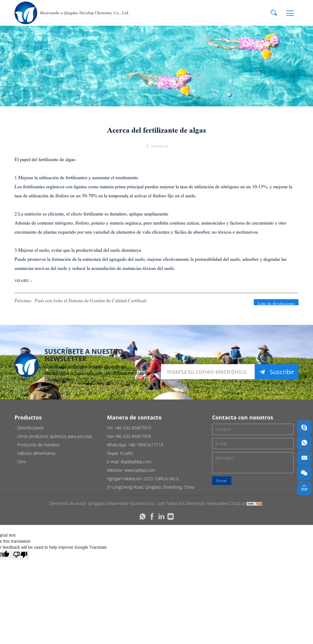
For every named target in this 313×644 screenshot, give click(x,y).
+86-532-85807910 (133, 428)
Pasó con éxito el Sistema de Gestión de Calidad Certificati (91, 301)
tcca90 (127, 453)
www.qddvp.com (140, 470)
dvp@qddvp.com (136, 462)
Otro (22, 462)
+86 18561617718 (146, 445)
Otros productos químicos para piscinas (55, 436)
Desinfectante (31, 428)
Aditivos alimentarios (37, 453)
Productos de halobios (38, 445)
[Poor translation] (20, 555)
